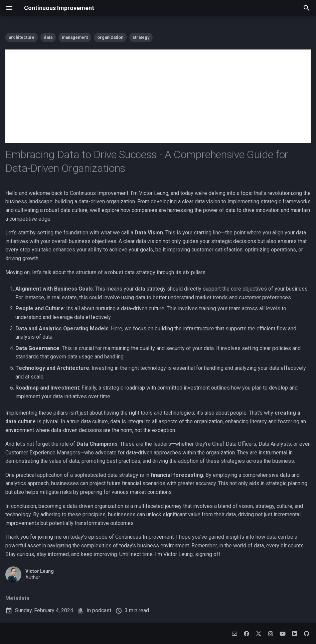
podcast (102, 610)
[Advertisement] (158, 96)
